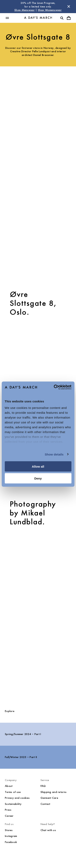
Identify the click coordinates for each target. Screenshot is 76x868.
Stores (9, 830)
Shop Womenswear (50, 10)
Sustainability (13, 804)
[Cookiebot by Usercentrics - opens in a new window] (54, 387)
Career (9, 816)
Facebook (11, 842)
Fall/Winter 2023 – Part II (21, 757)
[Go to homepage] (38, 18)
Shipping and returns (54, 792)
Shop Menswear (25, 10)
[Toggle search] (62, 18)
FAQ (43, 786)
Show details (54, 454)
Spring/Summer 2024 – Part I (23, 734)
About (9, 786)
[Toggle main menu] (7, 18)
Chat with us (48, 830)
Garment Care (49, 798)
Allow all (38, 466)
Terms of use (13, 792)
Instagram (11, 836)
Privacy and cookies (17, 798)
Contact (45, 804)
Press (8, 810)
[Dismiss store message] (69, 6)
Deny (38, 478)
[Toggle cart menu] (69, 18)
